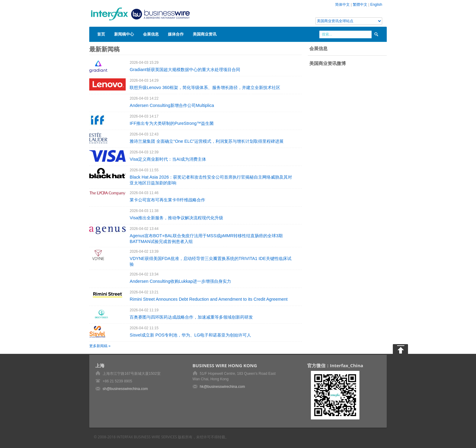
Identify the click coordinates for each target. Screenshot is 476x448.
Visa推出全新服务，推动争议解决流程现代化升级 (176, 218)
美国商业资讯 (205, 34)
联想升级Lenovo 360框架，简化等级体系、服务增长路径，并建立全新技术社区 (205, 87)
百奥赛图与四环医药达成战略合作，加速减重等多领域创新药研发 (191, 317)
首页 (101, 34)
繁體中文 (360, 5)
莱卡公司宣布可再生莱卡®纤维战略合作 (167, 200)
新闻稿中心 (124, 34)
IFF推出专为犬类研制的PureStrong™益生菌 (172, 123)
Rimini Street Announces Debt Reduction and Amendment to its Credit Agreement (209, 299)
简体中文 (342, 5)
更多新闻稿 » (100, 346)
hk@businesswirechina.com (222, 387)
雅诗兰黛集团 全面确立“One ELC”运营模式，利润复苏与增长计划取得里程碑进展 (207, 141)
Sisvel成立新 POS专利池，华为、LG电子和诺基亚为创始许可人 (190, 335)
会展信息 (151, 34)
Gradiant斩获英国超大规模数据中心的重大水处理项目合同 (185, 70)
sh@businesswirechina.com (125, 389)
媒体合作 (176, 34)
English (376, 5)
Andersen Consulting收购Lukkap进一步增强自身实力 (180, 281)
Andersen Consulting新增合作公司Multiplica (172, 105)
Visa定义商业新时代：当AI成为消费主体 (168, 159)
